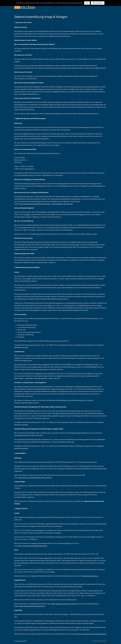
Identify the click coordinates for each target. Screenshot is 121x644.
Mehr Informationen (98, 3)
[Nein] (119, 3)
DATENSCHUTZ (103, 641)
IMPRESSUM (95, 641)
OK (87, 3)
